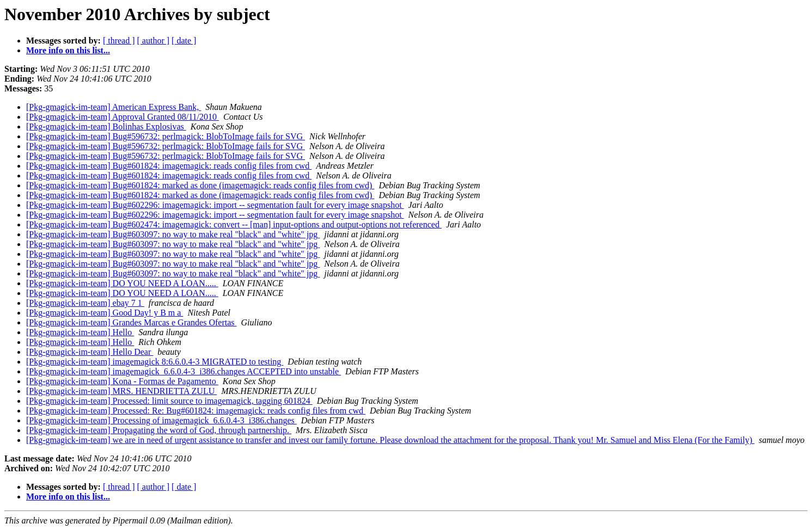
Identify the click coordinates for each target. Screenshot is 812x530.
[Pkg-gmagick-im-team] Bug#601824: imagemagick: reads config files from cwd (169, 166)
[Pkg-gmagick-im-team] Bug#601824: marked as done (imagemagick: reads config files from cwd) (200, 185)
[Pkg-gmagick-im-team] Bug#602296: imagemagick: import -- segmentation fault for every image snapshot (215, 205)
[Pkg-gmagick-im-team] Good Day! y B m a (105, 313)
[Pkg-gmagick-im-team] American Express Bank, (114, 107)
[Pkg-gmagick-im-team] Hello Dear (90, 352)
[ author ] (154, 41)
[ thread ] (119, 41)
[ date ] (184, 41)
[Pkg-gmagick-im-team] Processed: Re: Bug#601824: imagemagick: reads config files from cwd (196, 411)
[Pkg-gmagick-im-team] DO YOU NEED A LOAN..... (122, 283)
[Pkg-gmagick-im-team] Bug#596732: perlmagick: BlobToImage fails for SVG (166, 136)
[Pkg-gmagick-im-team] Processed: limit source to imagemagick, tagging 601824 (169, 401)
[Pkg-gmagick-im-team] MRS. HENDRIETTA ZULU (121, 391)
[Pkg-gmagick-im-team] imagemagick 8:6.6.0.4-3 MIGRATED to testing (155, 362)
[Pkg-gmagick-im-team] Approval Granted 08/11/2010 (123, 117)
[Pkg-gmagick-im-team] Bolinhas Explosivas (106, 127)
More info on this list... (68, 50)
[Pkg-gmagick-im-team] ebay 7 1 (85, 303)
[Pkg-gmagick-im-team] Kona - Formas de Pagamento (122, 381)
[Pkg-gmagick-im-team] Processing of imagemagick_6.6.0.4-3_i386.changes (161, 420)
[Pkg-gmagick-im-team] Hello (80, 332)
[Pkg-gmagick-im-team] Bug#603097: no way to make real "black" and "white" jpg (173, 234)
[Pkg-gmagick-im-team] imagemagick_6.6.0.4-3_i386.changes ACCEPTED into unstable (184, 371)
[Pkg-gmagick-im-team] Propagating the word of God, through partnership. (159, 430)
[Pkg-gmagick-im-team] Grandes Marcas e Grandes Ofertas (132, 322)
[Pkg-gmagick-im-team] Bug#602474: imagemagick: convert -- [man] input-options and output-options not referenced (234, 224)
